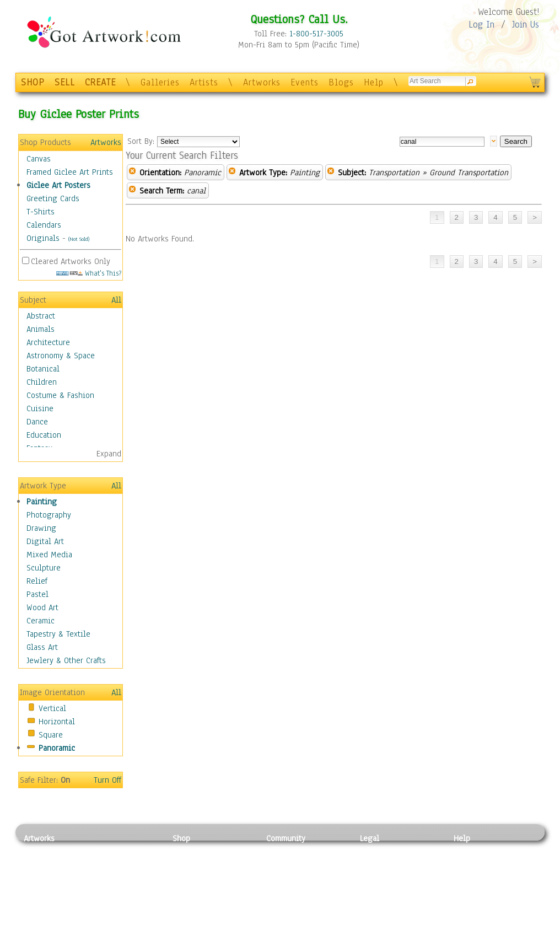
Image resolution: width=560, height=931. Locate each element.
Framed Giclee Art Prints (70, 172)
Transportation (394, 173)
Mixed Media (49, 555)
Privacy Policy (385, 851)
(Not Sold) (79, 239)
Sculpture (44, 568)
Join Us (526, 25)
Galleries (160, 82)
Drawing (41, 528)
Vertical (52, 708)
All (116, 300)
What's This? (89, 273)
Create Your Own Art (208, 925)
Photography (49, 515)
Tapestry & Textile (58, 634)
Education (44, 435)
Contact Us (473, 851)
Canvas (39, 159)
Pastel (37, 594)
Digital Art (45, 541)
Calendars (44, 225)
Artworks (262, 82)
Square (51, 735)
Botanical (43, 369)
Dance (37, 422)
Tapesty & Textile (126, 900)
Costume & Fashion (60, 395)
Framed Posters (199, 863)
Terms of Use (383, 863)
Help (374, 82)
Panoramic (57, 748)
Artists (204, 82)
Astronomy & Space (61, 356)
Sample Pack (476, 863)
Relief (37, 581)
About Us (470, 875)
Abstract (41, 316)
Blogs (341, 82)
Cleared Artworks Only (71, 261)
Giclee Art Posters (58, 185)
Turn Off (107, 780)
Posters (185, 875)
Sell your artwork (297, 900)
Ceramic (41, 621)
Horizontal (57, 722)
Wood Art (42, 607)
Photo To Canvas (201, 851)
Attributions (378, 876)
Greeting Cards (53, 198)
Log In (481, 25)
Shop (181, 838)
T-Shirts (41, 212)
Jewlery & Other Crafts (66, 660)
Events (305, 82)
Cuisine (40, 408)
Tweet (464, 925)
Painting (42, 502)
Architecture (48, 342)
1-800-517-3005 (316, 34)
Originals (43, 238)
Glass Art (42, 647)
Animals (41, 329)
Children (42, 382)
